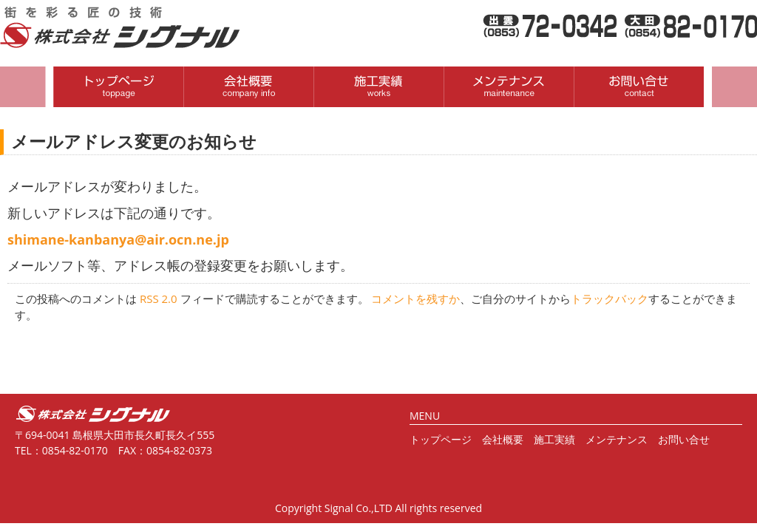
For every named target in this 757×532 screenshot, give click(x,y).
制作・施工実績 (509, 87)
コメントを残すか (415, 299)
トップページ (441, 439)
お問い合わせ (639, 87)
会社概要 (248, 87)
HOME (118, 87)
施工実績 (554, 439)
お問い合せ (684, 439)
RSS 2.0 (159, 299)
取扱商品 (378, 87)
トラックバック (610, 299)
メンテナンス (617, 439)
